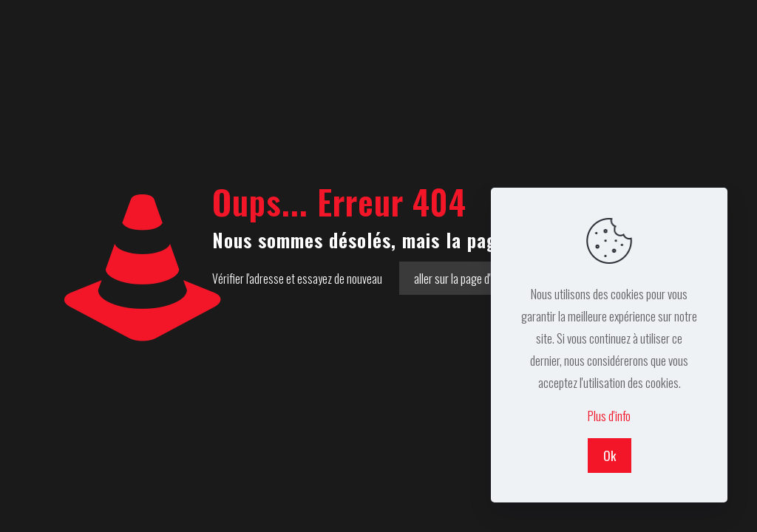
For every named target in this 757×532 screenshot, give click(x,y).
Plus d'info (609, 416)
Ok (610, 456)
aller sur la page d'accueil (468, 278)
